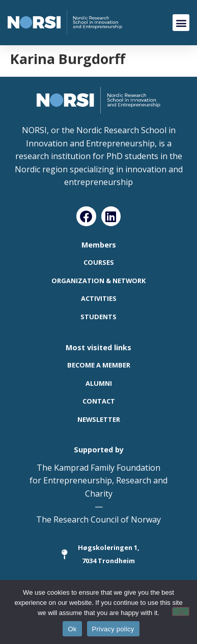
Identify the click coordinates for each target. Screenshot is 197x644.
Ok (72, 629)
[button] (181, 23)
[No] (181, 611)
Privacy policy (113, 629)
